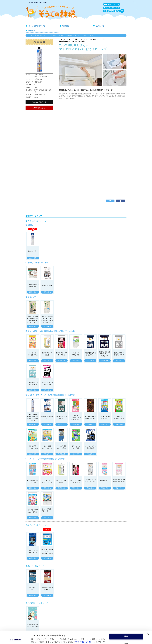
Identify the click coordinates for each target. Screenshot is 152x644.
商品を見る (33, 258)
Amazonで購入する (39, 102)
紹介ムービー (101, 26)
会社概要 (32, 31)
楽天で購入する (39, 108)
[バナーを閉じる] (148, 622)
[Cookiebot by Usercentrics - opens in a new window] (15, 639)
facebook (121, 201)
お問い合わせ (112, 4)
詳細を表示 (36, 639)
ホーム (30, 35)
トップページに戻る (112, 8)
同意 (126, 624)
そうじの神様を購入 (114, 11)
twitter (110, 201)
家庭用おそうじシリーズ (43, 35)
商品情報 (65, 26)
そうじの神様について (37, 26)
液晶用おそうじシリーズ (36, 525)
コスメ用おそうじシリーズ (37, 603)
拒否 (126, 631)
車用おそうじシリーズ (35, 566)
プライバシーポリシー (84, 630)
